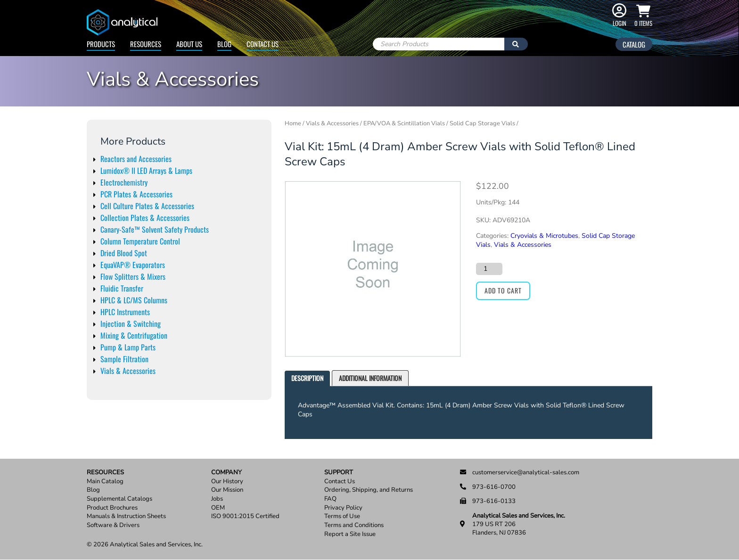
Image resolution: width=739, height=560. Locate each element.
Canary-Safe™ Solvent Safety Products (155, 229)
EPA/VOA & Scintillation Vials (404, 123)
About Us (189, 44)
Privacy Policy (343, 508)
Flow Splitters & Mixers (133, 276)
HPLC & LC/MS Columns (134, 300)
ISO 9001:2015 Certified (245, 516)
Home (293, 123)
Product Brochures (112, 508)
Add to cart (503, 290)
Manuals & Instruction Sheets (126, 516)
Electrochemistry (124, 182)
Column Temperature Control (140, 241)
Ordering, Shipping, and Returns (369, 490)
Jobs (217, 499)
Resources (146, 44)
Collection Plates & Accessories (145, 218)
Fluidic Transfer (122, 288)
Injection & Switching (131, 324)
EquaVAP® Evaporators (133, 265)
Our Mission (227, 490)
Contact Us (263, 44)
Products (101, 44)
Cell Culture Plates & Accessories (147, 206)
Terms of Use (342, 516)
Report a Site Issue (350, 534)
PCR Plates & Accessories (136, 194)
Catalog (634, 44)
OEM (218, 508)
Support (339, 473)
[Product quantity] (489, 269)
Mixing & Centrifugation (134, 335)
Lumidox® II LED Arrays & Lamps (146, 170)
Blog (224, 44)
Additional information (370, 378)
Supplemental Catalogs (119, 499)
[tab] (307, 378)
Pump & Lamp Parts (128, 347)
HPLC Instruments (125, 312)
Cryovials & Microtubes (544, 236)
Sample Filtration (124, 359)
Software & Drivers (113, 525)
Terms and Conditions (354, 525)
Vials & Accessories (128, 371)
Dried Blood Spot (124, 253)
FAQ (330, 499)
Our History (227, 482)
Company (226, 473)
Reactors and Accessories (136, 159)
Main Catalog (105, 482)
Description (307, 378)
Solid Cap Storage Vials (482, 123)
